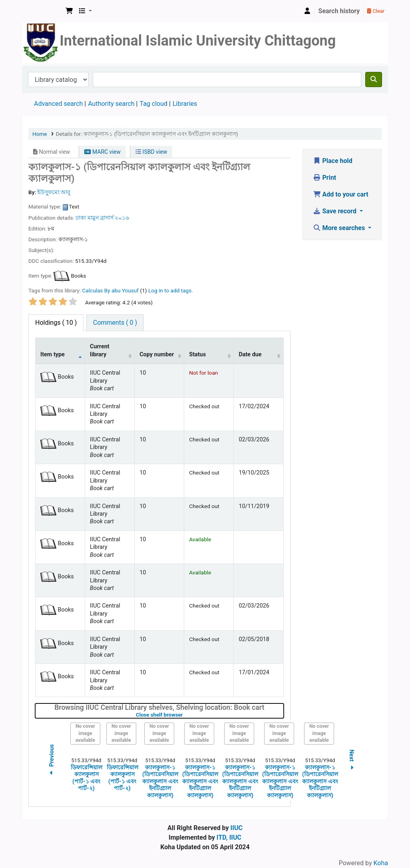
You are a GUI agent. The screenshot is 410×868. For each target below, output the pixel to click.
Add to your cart (341, 194)
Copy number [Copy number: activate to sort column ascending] (157, 355)
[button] (69, 11)
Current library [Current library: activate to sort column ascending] (100, 350)
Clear (376, 11)
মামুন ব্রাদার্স (101, 218)
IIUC (237, 828)
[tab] (115, 323)
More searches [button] (340, 228)
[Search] (374, 79)
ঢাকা (81, 218)
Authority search (111, 104)
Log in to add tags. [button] (171, 290)
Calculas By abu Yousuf (110, 290)
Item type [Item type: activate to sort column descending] (53, 355)
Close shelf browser (185, 715)
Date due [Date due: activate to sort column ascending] (250, 355)
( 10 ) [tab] (56, 323)
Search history (339, 11)
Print (325, 178)
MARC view (102, 152)
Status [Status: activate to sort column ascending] (197, 355)
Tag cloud (153, 104)
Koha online (42, 11)
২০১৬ (122, 218)
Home (40, 134)
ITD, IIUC (229, 837)
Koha (381, 863)
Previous (52, 761)
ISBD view (151, 152)
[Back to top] (386, 843)
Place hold (333, 161)
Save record (335, 211)
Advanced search (58, 104)
